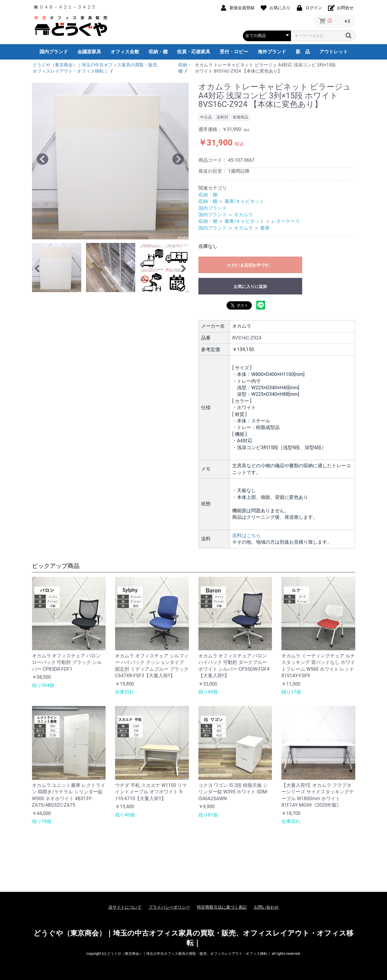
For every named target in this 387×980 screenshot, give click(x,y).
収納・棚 (158, 52)
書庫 (265, 228)
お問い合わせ (266, 907)
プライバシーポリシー (169, 907)
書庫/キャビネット (245, 201)
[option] (110, 161)
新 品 (303, 52)
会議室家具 (89, 52)
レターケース (286, 221)
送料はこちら (246, 535)
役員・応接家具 (194, 52)
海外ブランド (272, 52)
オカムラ (243, 215)
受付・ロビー (234, 52)
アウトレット (334, 52)
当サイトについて (125, 907)
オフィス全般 (125, 52)
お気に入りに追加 (250, 286)
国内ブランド (54, 52)
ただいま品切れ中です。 (250, 265)
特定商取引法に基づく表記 (222, 907)
